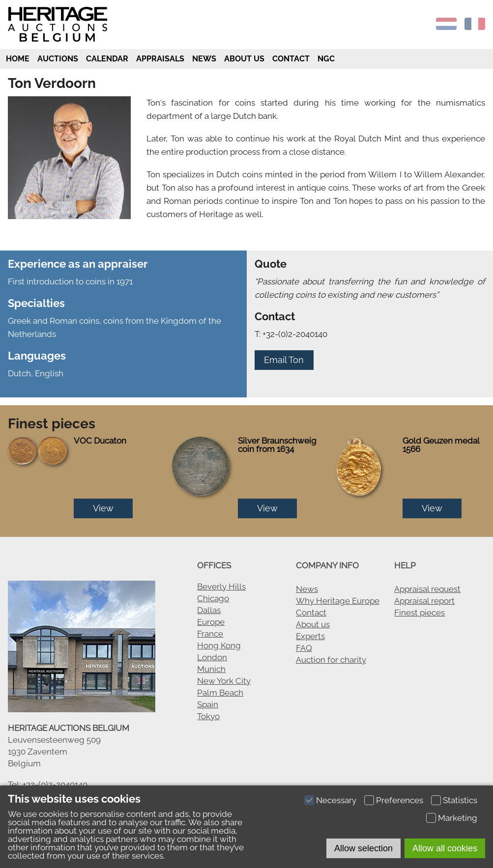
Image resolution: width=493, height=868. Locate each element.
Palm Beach (220, 693)
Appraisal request (427, 589)
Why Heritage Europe (338, 601)
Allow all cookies (445, 848)
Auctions (58, 59)
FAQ (304, 648)
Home (17, 59)
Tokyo (208, 716)
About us (244, 59)
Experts (310, 636)
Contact (291, 59)
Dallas (209, 610)
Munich (211, 669)
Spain (208, 704)
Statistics (460, 800)
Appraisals (160, 59)
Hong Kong (219, 645)
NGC (326, 59)
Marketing (458, 818)
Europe (211, 622)
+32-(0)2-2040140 (55, 784)
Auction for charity (331, 660)
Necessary (336, 800)
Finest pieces (420, 613)
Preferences (400, 800)
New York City (224, 681)
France (210, 634)
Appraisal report (424, 601)
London (212, 657)
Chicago (213, 598)
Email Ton (284, 360)
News (204, 59)
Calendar (107, 59)
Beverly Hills (221, 587)
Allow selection (363, 848)
